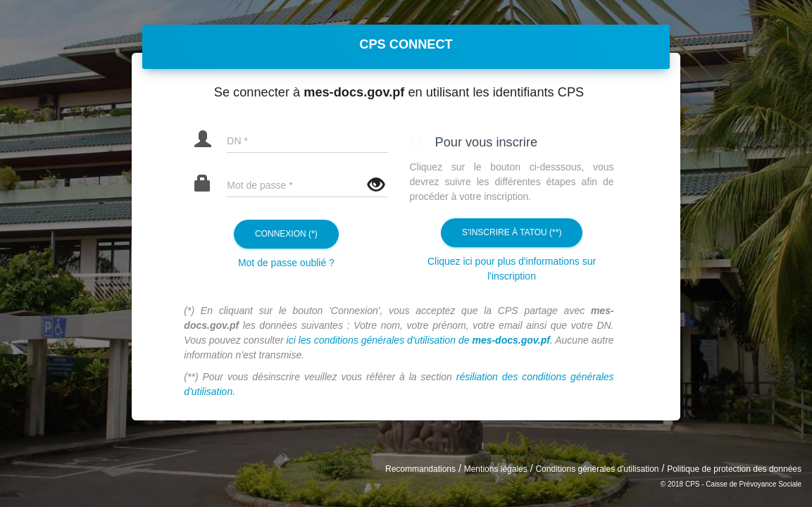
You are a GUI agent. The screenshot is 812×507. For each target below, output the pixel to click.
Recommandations (420, 469)
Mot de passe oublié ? (286, 263)
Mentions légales (496, 469)
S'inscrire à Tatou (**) (512, 232)
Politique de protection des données (734, 469)
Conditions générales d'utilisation (597, 469)
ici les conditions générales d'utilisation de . (420, 340)
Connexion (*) (286, 234)
